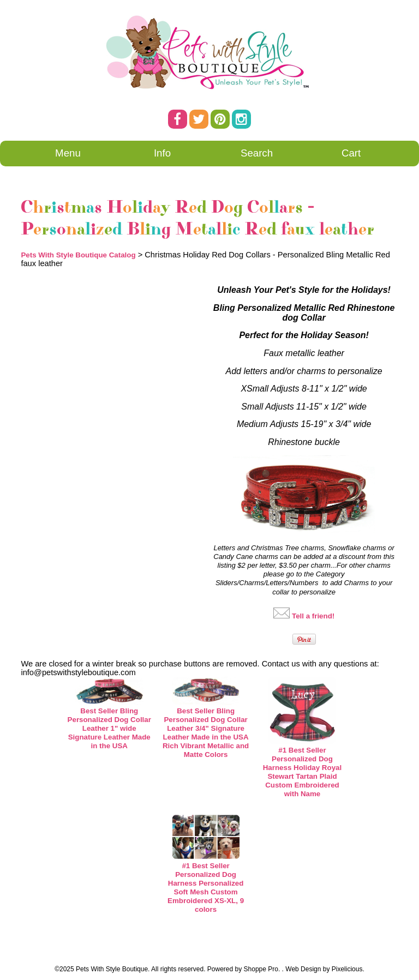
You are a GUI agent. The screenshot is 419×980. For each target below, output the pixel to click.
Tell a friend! (313, 616)
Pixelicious (347, 969)
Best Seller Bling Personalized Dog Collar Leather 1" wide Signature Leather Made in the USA (109, 728)
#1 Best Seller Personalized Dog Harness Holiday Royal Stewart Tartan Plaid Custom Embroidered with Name (302, 772)
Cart (351, 153)
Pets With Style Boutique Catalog (78, 255)
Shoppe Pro (261, 969)
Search (257, 153)
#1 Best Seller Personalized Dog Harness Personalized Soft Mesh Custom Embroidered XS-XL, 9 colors (206, 888)
